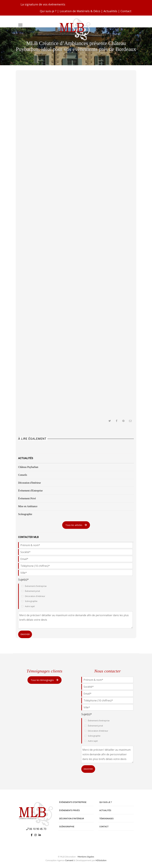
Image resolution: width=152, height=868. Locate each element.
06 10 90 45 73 (38, 829)
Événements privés (69, 810)
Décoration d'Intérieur (29, 483)
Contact (126, 11)
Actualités (110, 11)
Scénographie (25, 514)
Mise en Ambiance (28, 506)
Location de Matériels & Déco (80, 11)
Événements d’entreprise (73, 802)
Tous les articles (76, 525)
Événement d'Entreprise (30, 491)
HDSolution (101, 860)
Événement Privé (27, 498)
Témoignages (106, 819)
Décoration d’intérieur (72, 819)
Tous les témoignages (45, 680)
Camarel (69, 860)
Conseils (23, 475)
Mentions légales (86, 857)
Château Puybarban (28, 467)
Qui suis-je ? (48, 11)
